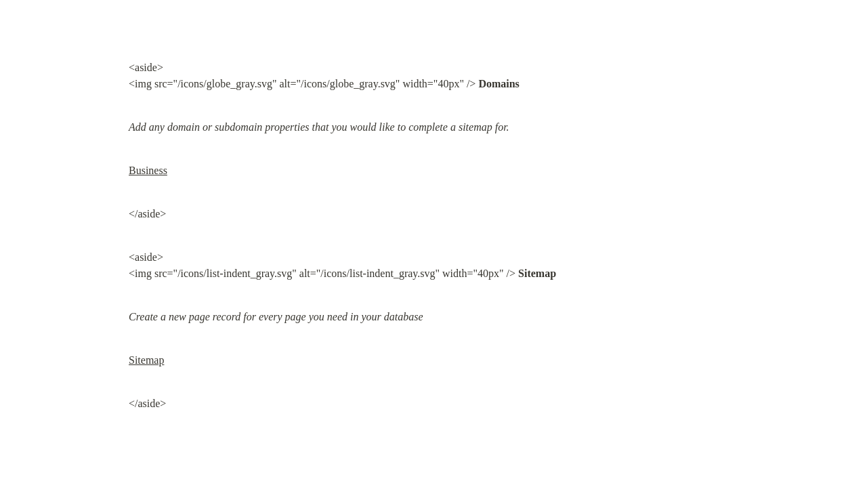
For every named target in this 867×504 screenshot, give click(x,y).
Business (148, 170)
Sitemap (146, 360)
